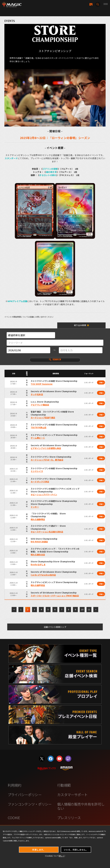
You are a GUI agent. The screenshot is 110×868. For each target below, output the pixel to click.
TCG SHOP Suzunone (42, 384)
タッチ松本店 (37, 394)
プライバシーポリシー (25, 795)
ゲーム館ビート (38, 438)
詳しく (62, 856)
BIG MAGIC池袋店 (39, 542)
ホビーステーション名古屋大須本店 (47, 532)
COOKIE (14, 818)
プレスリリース (69, 818)
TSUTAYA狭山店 (39, 427)
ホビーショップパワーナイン (44, 495)
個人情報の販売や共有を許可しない (81, 806)
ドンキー (35, 507)
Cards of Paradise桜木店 (43, 575)
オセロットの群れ (48, 175)
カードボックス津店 (40, 482)
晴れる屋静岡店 (38, 519)
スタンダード (11, 158)
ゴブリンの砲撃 (50, 169)
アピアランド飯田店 (40, 405)
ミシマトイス (37, 471)
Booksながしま (38, 565)
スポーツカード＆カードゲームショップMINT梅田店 (55, 596)
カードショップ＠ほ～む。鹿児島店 (47, 460)
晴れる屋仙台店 (38, 555)
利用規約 (14, 785)
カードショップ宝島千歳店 (43, 418)
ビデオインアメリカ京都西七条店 (46, 448)
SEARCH (55, 359)
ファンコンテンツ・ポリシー (30, 804)
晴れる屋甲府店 (38, 585)
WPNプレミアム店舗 (17, 301)
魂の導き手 (51, 172)
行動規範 (64, 785)
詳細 (101, 382)
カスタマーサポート (72, 795)
